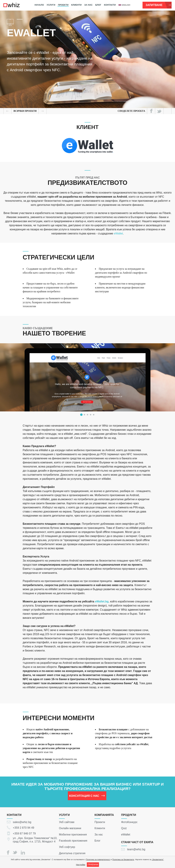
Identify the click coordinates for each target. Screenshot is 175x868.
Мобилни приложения (73, 834)
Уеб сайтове (67, 822)
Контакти (110, 5)
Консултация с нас (87, 796)
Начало (39, 5)
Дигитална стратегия (72, 853)
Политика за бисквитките (123, 859)
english (124, 5)
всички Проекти (25, 111)
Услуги (51, 5)
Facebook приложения (73, 841)
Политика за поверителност (98, 859)
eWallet (118, 233)
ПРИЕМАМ (93, 865)
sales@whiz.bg (22, 822)
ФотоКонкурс (129, 822)
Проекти (63, 5)
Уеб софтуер (67, 847)
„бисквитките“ (158, 859)
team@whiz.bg (136, 849)
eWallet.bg (102, 601)
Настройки (81, 865)
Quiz (124, 828)
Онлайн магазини (70, 828)
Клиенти (76, 5)
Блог (98, 5)
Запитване (158, 5)
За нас (88, 5)
